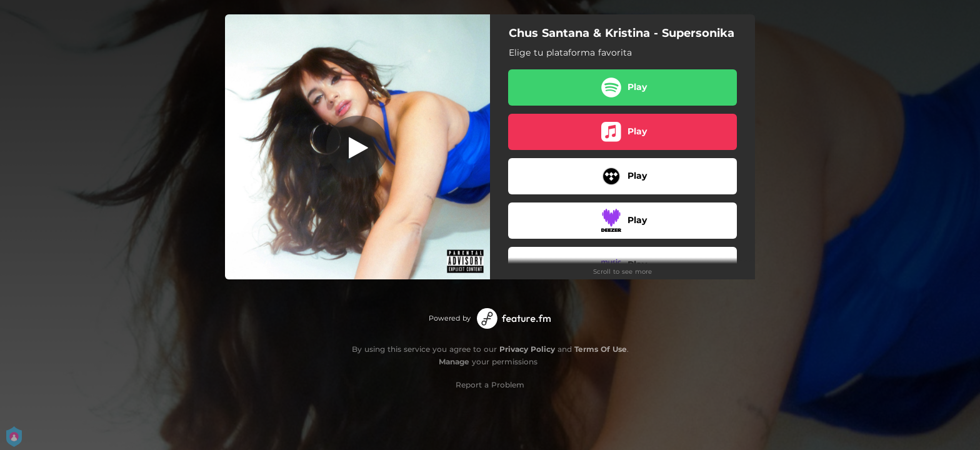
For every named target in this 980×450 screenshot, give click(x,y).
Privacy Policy (527, 349)
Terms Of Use (601, 349)
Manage (454, 362)
